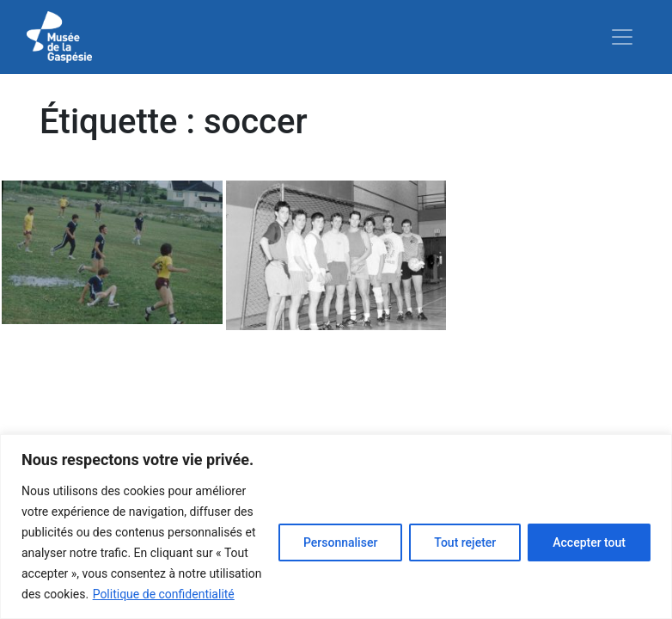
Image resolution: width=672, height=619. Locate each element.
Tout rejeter (465, 542)
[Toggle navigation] (622, 37)
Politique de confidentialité (164, 594)
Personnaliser (340, 542)
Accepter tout (589, 542)
